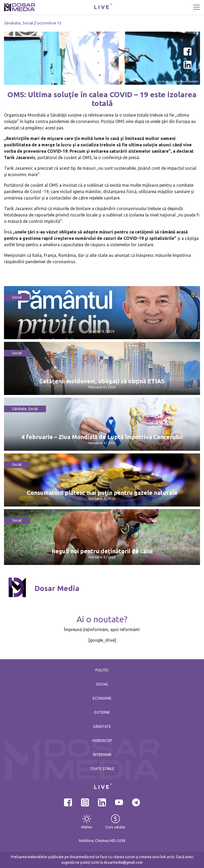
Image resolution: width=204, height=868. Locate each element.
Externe (102, 712)
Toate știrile (102, 769)
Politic (102, 670)
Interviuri (102, 755)
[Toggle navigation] (197, 7)
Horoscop (102, 741)
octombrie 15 (49, 23)
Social (28, 23)
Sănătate (12, 23)
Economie (102, 698)
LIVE (102, 7)
